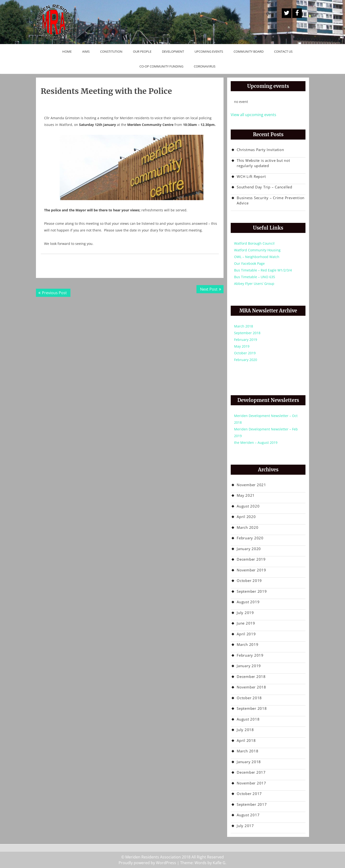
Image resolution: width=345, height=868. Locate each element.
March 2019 (248, 644)
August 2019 (248, 602)
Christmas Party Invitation (260, 150)
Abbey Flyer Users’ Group (254, 284)
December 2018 (251, 676)
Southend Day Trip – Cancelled (264, 187)
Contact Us (283, 51)
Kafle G (219, 863)
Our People (142, 51)
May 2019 (242, 346)
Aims (86, 51)
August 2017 (248, 815)
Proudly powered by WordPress (147, 863)
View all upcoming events (253, 115)
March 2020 (248, 527)
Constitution (111, 51)
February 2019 (246, 340)
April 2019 (246, 634)
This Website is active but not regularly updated (263, 163)
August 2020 (248, 506)
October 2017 (249, 794)
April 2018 (246, 740)
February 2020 (246, 360)
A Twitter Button (287, 13)
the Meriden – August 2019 (256, 442)
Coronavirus (205, 66)
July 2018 (245, 730)
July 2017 (245, 826)
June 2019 (246, 623)
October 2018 (249, 698)
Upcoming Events (209, 51)
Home (67, 51)
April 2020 (246, 517)
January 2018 (249, 762)
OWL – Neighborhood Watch (257, 257)
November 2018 (251, 687)
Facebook (297, 13)
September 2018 (247, 333)
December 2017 (251, 772)
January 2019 (249, 666)
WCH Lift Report (251, 176)
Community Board (249, 51)
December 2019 (251, 559)
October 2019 (245, 353)
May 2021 (246, 495)
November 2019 (251, 570)
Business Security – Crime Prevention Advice (271, 200)
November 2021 (251, 485)
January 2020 (249, 549)
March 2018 (244, 326)
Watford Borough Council (254, 243)
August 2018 (248, 719)
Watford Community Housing (257, 250)
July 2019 (245, 613)
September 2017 (252, 804)
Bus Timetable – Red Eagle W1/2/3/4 (263, 270)
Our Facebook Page (249, 263)
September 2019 (252, 591)
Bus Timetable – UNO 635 (255, 277)
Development (173, 51)
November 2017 (251, 783)
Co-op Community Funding (161, 66)
